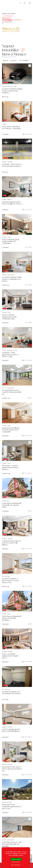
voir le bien (17, 80)
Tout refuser (16, 862)
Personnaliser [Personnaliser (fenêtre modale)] (16, 865)
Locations (13, 61)
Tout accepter (16, 859)
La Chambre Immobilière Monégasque (7, 20)
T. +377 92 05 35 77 (8, 16)
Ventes (6, 61)
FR (25, 3)
